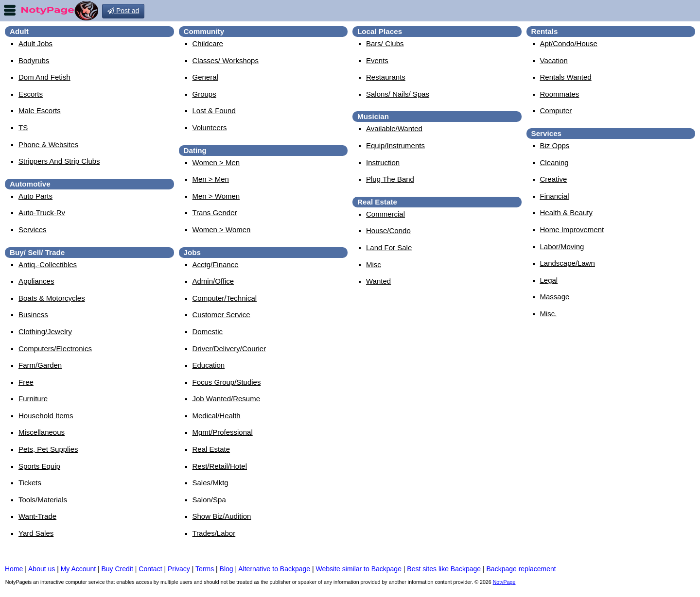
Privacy (179, 569)
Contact (150, 569)
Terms (205, 569)
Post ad (123, 11)
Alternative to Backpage (274, 569)
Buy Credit (117, 569)
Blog (227, 569)
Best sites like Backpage (444, 569)
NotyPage (504, 582)
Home (14, 569)
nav (10, 10)
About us (42, 569)
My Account (78, 569)
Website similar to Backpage (359, 569)
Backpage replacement (521, 569)
